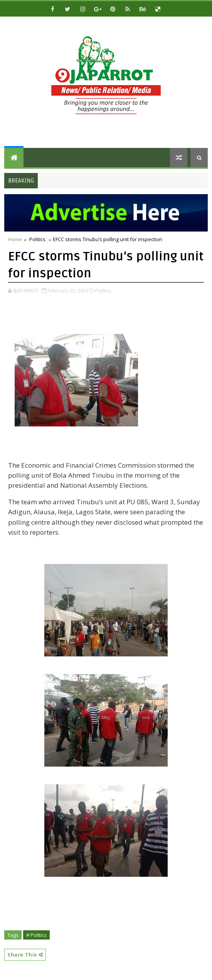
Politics (37, 239)
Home (15, 239)
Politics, (104, 290)
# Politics (36, 935)
